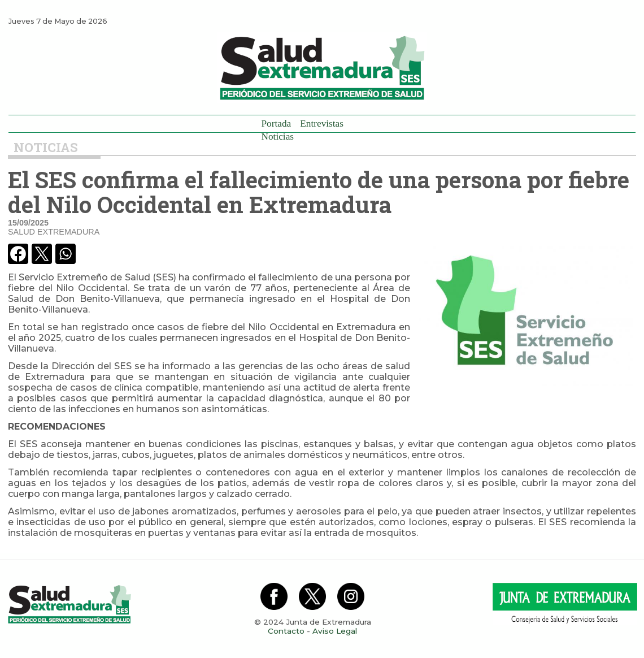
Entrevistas (322, 124)
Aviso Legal (335, 631)
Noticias (278, 137)
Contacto (286, 631)
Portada (277, 124)
